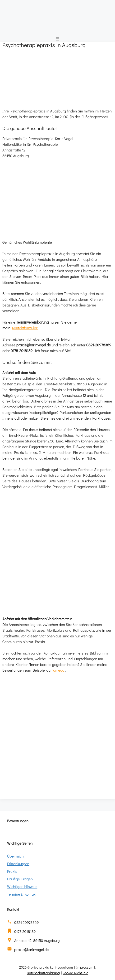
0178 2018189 (25, 931)
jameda (58, 670)
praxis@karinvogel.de (31, 949)
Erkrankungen (18, 864)
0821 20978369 (26, 922)
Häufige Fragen (20, 879)
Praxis (12, 871)
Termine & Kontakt (22, 894)
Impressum (85, 967)
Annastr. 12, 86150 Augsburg (37, 940)
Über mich (15, 856)
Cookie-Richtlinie (75, 973)
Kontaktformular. (25, 328)
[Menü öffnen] (58, 39)
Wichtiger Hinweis (22, 886)
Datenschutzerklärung (43, 973)
